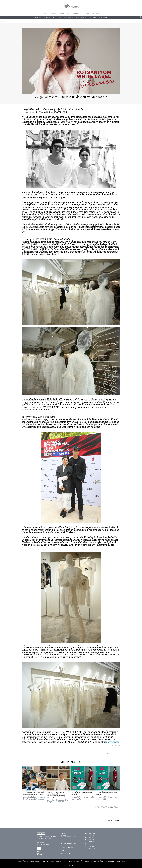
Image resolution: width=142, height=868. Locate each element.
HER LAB (38, 17)
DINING (86, 14)
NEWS (63, 857)
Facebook (112, 746)
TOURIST (76, 14)
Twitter (116, 746)
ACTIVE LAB (103, 17)
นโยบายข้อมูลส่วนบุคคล (112, 861)
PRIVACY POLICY (66, 854)
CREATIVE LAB (81, 17)
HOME (45, 14)
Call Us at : (64, 835)
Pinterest (119, 746)
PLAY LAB (92, 17)
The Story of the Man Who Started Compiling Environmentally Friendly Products (57, 795)
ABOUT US (64, 850)
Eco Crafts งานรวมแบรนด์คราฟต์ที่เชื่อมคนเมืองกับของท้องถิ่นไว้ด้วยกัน (33, 793)
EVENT (54, 14)
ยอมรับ (71, 865)
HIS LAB (47, 17)
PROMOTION (65, 14)
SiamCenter (112, 742)
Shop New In (114, 821)
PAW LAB (96, 14)
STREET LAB (57, 17)
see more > (108, 807)
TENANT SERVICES (67, 847)
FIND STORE (41, 834)
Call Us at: (64, 842)
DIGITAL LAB (69, 17)
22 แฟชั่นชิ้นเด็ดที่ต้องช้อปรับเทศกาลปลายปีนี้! (82, 793)
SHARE (110, 754)
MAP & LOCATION (90, 833)
